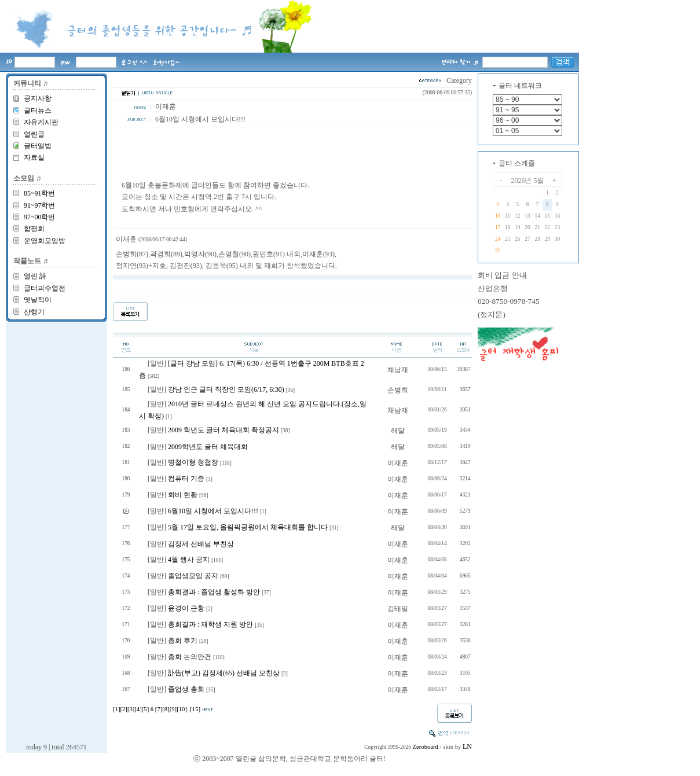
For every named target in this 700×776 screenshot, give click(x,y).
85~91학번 (40, 193)
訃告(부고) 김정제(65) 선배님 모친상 (224, 673)
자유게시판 (41, 122)
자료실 (34, 157)
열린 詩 (35, 276)
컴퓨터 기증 (186, 479)
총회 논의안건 (190, 657)
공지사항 (38, 98)
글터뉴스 (38, 111)
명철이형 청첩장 (193, 462)
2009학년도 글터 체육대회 (208, 447)
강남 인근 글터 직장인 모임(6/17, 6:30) (226, 389)
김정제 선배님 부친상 (201, 544)
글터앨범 (38, 146)
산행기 (34, 312)
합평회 (34, 229)
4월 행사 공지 (189, 560)
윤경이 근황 (186, 608)
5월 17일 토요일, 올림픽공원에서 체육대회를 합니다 (248, 527)
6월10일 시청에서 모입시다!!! (213, 511)
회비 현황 (183, 495)
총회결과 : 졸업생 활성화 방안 (214, 592)
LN (467, 746)
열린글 (34, 134)
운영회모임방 (45, 241)
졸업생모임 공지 (193, 576)
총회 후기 (183, 641)
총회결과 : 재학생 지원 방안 (210, 624)
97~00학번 (40, 217)
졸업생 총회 (186, 689)
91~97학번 (40, 205)
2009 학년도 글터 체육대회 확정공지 (223, 430)
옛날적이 (38, 300)
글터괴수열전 (45, 288)
